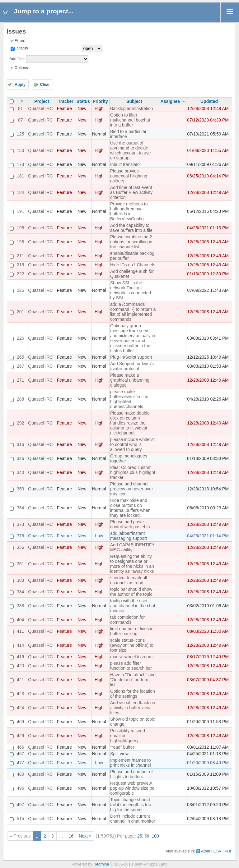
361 (20, 564)
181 (20, 176)
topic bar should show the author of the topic (131, 592)
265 (20, 357)
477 (20, 763)
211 (20, 256)
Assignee (170, 101)
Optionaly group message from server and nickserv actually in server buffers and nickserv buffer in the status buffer (133, 338)
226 (20, 338)
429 (20, 736)
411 (20, 631)
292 (20, 423)
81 (21, 108)
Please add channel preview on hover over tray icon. (132, 489)
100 (155, 836)
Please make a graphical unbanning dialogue (130, 380)
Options (21, 68)
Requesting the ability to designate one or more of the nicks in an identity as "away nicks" (133, 564)
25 (140, 836)
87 (21, 120)
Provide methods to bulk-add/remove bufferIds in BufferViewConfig (129, 211)
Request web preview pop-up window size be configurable (132, 788)
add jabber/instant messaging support (129, 536)
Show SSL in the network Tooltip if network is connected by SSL (131, 290)
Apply (20, 85)
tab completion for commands (127, 620)
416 (20, 657)
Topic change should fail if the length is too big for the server (131, 805)
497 (20, 805)
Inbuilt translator (126, 164)
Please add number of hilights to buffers (131, 774)
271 (20, 380)
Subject (134, 101)
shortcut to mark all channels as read (129, 580)
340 (20, 472)
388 (20, 606)
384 (20, 592)
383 (20, 580)
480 (20, 774)
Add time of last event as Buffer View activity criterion (131, 192)
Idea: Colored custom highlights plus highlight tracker (133, 472)
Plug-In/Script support (131, 357)
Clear (45, 85)
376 (20, 536)
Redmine (101, 864)
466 (20, 747)
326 (20, 458)
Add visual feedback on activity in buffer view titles (133, 708)
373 (20, 524)
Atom (206, 851)
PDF (229, 851)
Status (22, 48)
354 (20, 508)
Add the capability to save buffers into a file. (132, 228)
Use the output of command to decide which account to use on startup (131, 150)
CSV (218, 851)
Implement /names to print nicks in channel (131, 763)
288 (20, 399)
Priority (100, 101)
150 (20, 150)
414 (20, 645)
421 (20, 680)
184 (20, 192)
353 (20, 489)
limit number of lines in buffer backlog (132, 631)
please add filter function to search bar (131, 666)
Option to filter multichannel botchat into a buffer (130, 120)
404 (20, 620)
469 (20, 722)
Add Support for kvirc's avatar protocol (132, 366)
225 (20, 290)
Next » (85, 836)
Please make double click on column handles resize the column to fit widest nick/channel (130, 423)
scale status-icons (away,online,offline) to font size (132, 645)
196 (20, 228)
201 (20, 312)
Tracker (66, 101)
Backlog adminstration (132, 108)
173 (20, 164)
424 (20, 708)
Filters (20, 41)
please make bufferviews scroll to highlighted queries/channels (129, 399)
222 (20, 274)
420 (20, 666)
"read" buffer (122, 747)
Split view (119, 754)
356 (20, 547)
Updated (209, 101)
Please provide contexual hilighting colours (129, 176)
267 (20, 366)
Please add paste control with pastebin (130, 524)
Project (42, 101)
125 (20, 134)
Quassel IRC (40, 108)
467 (20, 754)
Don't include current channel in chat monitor (133, 819)
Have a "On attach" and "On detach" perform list (133, 680)
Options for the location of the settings (133, 694)
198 (20, 242)
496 (20, 788)
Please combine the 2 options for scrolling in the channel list (131, 242)
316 (20, 444)
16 (71, 836)
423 (20, 694)
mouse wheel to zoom (131, 657)
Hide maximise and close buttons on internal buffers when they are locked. (130, 508)
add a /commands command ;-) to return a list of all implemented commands (133, 312)
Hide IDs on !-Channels (133, 265)
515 (20, 819)
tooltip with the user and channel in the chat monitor (133, 606)
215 (20, 265)
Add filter (17, 59)
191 (20, 211)
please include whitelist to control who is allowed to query (132, 444)
